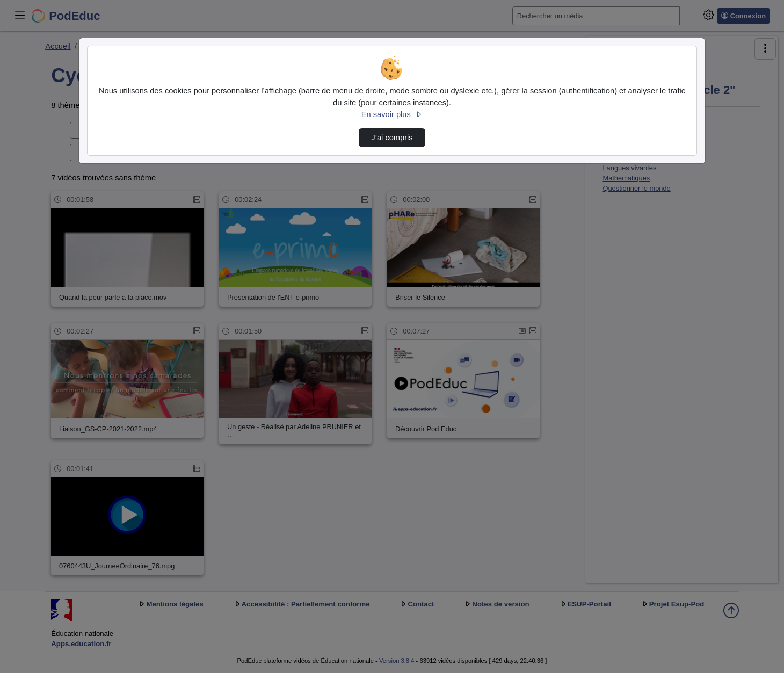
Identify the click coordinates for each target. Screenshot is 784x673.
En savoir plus (392, 114)
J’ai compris (392, 138)
